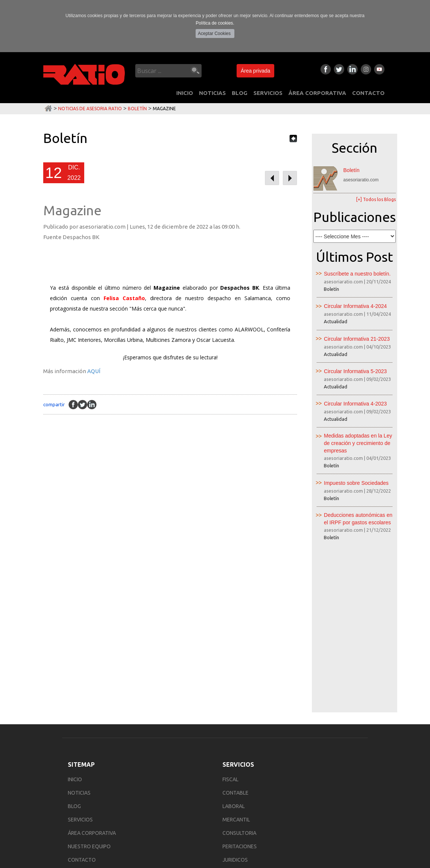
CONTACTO (368, 93)
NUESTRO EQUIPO (89, 690)
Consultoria (239, 677)
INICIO (185, 93)
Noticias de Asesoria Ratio (90, 109)
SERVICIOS (268, 93)
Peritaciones (240, 690)
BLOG (240, 93)
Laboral (234, 650)
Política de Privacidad (55, 850)
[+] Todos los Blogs (376, 199)
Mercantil (236, 663)
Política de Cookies (100, 850)
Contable (235, 636)
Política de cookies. (215, 23)
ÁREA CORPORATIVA (317, 93)
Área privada (255, 71)
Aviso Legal (18, 850)
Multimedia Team (371, 863)
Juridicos (235, 703)
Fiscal (230, 623)
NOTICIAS (212, 93)
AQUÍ (94, 371)
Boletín (137, 109)
